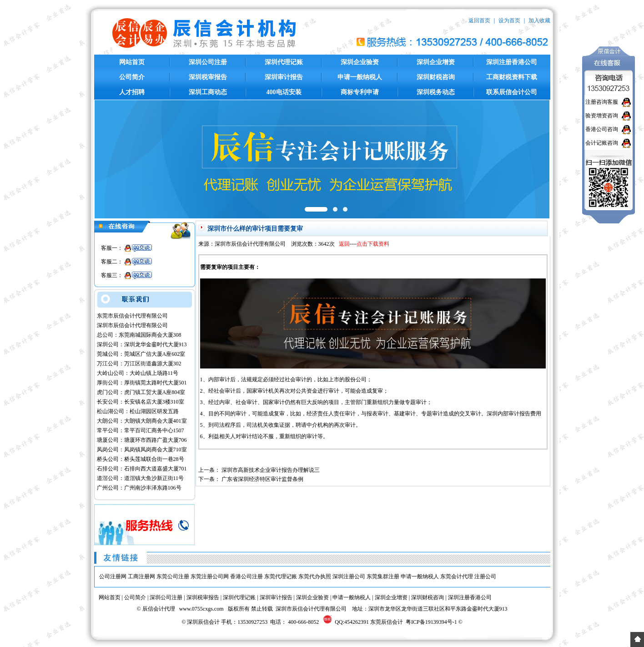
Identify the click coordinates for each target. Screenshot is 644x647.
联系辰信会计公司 (512, 92)
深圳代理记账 (284, 62)
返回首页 (479, 20)
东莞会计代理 (457, 576)
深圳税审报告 (208, 77)
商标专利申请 (360, 92)
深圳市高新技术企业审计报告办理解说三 (271, 470)
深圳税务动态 (436, 92)
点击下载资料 (373, 244)
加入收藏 (539, 20)
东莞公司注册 (173, 576)
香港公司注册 (247, 576)
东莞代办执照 (315, 576)
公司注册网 (113, 576)
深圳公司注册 (208, 62)
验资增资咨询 (602, 116)
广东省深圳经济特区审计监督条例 (262, 479)
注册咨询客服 (602, 102)
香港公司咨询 (602, 129)
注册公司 (485, 576)
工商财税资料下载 (512, 77)
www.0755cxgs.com (201, 609)
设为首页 (509, 20)
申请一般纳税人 (360, 77)
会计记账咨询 (602, 143)
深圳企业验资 (360, 62)
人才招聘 (132, 92)
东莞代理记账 (281, 576)
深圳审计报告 (284, 77)
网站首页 (132, 62)
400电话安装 (284, 92)
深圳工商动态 (208, 92)
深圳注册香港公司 (512, 62)
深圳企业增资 (436, 62)
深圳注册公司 (349, 576)
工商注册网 (141, 576)
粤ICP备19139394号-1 (431, 622)
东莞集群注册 (383, 576)
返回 (344, 244)
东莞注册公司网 (210, 576)
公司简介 (132, 77)
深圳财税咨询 (436, 77)
